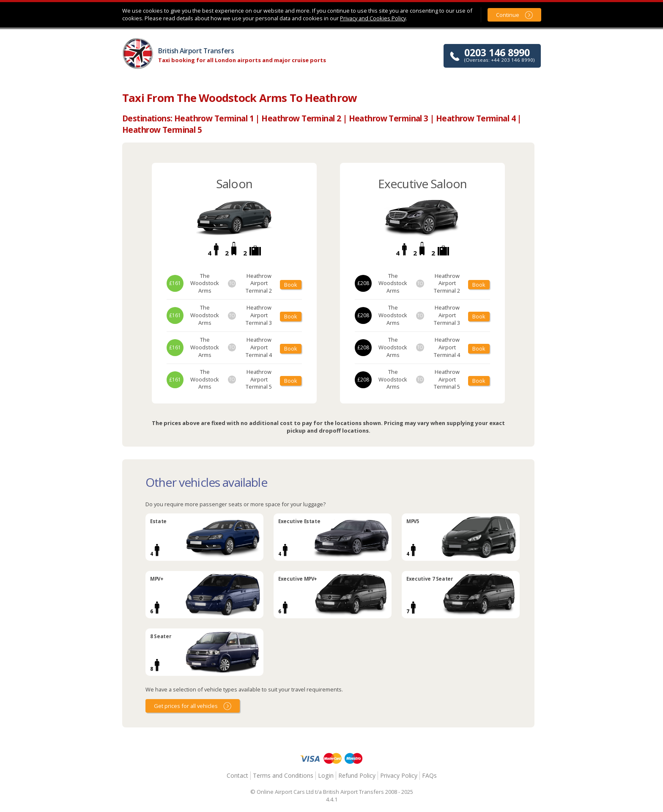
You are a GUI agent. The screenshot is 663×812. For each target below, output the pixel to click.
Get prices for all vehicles (186, 706)
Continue (508, 15)
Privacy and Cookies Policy (373, 18)
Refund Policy (357, 775)
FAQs (429, 775)
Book (291, 285)
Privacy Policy (399, 775)
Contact (237, 775)
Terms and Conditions (283, 775)
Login (326, 775)
